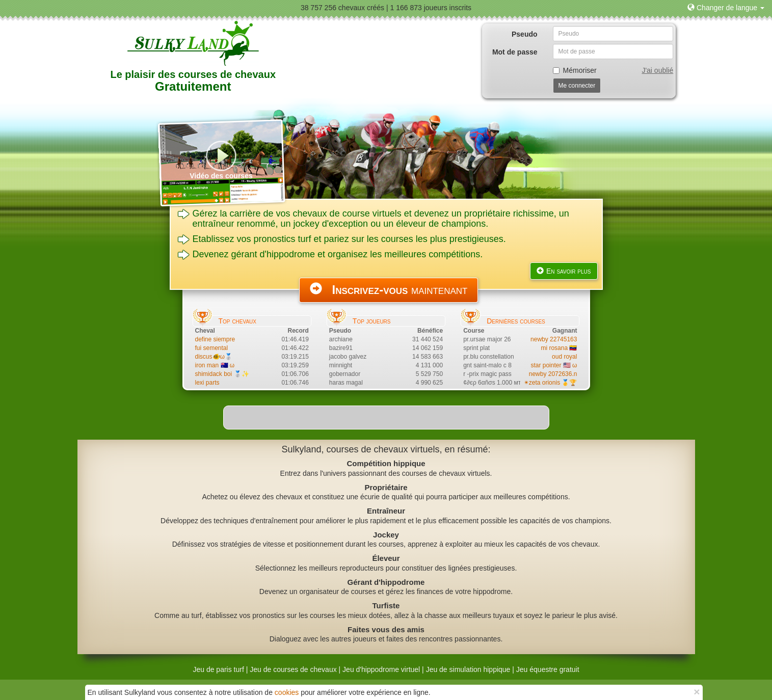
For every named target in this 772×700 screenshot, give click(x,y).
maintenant (389, 289)
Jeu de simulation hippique (468, 669)
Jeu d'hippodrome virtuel (381, 669)
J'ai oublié (657, 70)
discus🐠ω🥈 (214, 357)
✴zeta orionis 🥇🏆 (551, 383)
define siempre (215, 339)
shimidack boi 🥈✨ (222, 374)
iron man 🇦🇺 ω (215, 365)
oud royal (564, 357)
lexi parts (207, 383)
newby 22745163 (554, 339)
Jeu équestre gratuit (548, 669)
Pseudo (525, 34)
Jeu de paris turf (218, 669)
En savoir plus (564, 271)
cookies (287, 692)
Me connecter (577, 86)
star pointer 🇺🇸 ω (554, 365)
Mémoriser (575, 70)
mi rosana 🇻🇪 (559, 348)
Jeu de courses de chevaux (293, 669)
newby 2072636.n (553, 374)
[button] (726, 8)
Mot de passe (515, 52)
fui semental (212, 348)
